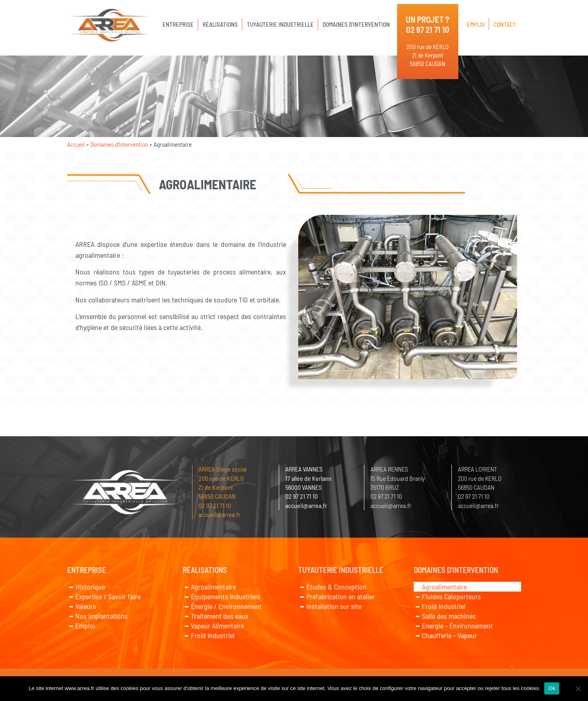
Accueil (76, 144)
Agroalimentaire (213, 587)
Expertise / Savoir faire (108, 596)
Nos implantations (102, 616)
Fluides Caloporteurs (451, 596)
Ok (552, 688)
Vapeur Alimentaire (217, 626)
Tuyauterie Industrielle (280, 24)
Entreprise (178, 24)
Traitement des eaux (220, 616)
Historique (90, 587)
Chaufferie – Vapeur (449, 635)
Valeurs (86, 606)
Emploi (476, 24)
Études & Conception (336, 587)
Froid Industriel (213, 635)
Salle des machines (449, 616)
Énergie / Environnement (226, 606)
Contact (505, 24)
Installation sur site (334, 606)
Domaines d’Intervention (356, 24)
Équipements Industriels (226, 596)
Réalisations (220, 24)
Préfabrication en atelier (341, 596)
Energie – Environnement (457, 626)
